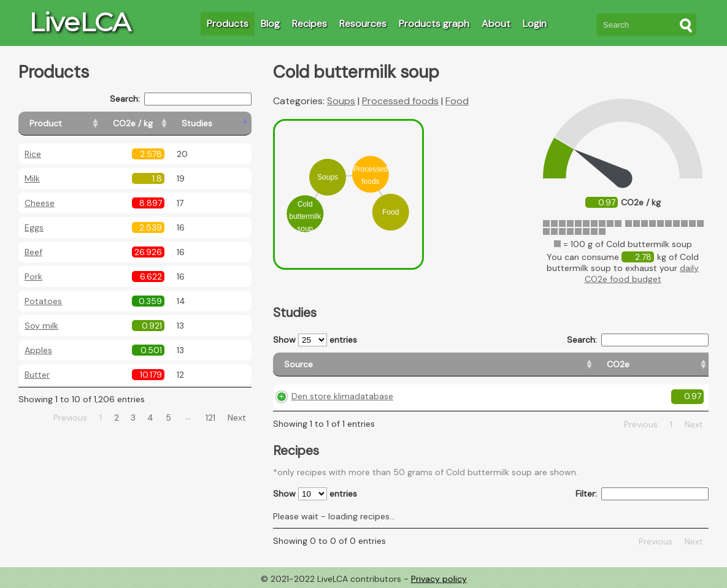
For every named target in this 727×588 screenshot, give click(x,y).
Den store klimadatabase (342, 396)
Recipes (310, 24)
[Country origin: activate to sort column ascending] (496, 365)
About (496, 24)
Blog (270, 24)
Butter (37, 375)
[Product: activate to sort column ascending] (74, 124)
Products (228, 24)
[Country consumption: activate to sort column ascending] (598, 365)
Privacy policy (439, 579)
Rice (33, 154)
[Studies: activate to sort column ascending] (225, 124)
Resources (363, 24)
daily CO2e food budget (642, 273)
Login (535, 24)
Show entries (315, 340)
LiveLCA (80, 22)
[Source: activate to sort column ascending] (340, 365)
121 (210, 418)
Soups (341, 101)
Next (237, 418)
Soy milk (41, 326)
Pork (33, 277)
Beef (33, 252)
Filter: (642, 494)
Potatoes (43, 301)
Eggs (34, 227)
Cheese (40, 203)
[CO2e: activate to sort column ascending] (430, 365)
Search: (181, 99)
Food (457, 101)
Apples (38, 350)
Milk (32, 178)
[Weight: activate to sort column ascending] (683, 365)
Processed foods (400, 101)
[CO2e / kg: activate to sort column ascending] (164, 124)
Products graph (434, 24)
